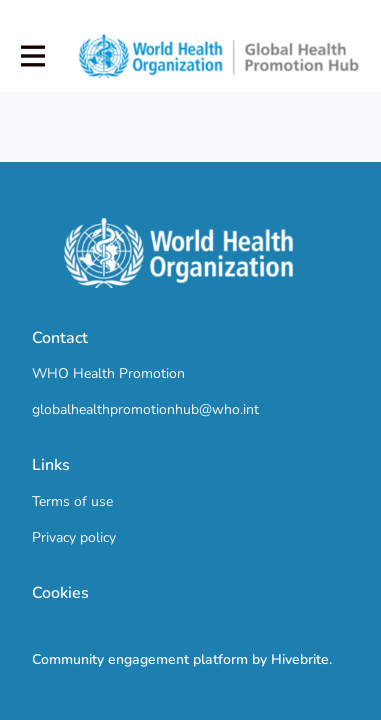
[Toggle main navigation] (32, 56)
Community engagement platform (140, 659)
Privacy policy (74, 537)
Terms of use (72, 501)
